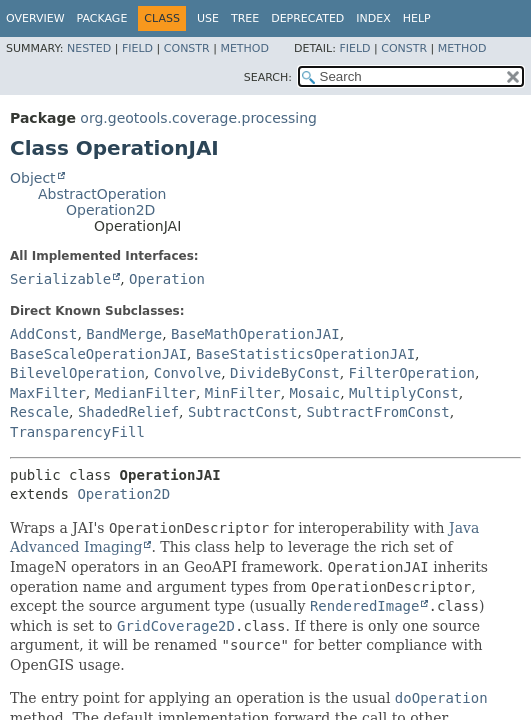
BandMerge (124, 334)
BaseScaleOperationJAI (98, 354)
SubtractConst (243, 412)
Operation (167, 279)
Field (137, 48)
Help (417, 18)
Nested (89, 48)
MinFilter (243, 393)
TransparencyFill (77, 432)
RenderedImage (365, 606)
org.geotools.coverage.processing (198, 118)
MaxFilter (48, 393)
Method (244, 48)
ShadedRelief (128, 412)
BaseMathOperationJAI (255, 334)
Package (102, 18)
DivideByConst (285, 373)
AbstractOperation (102, 194)
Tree (245, 18)
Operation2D (110, 210)
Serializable (60, 279)
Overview (35, 18)
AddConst (43, 334)
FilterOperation (412, 373)
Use (208, 18)
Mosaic (315, 393)
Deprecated (307, 18)
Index (373, 18)
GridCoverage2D (176, 626)
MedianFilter (145, 393)
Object (33, 178)
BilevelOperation (77, 373)
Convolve (187, 373)
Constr (187, 48)
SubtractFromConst (377, 412)
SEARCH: (268, 77)
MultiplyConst (404, 393)
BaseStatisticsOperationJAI (305, 354)
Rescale (39, 412)
